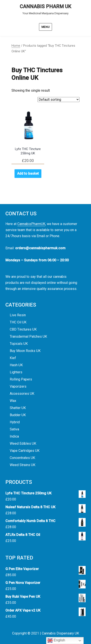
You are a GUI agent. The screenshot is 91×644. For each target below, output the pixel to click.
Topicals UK (19, 344)
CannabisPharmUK (31, 224)
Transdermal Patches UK (28, 336)
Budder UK (18, 415)
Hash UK (16, 365)
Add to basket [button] (28, 173)
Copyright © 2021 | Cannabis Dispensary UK (46, 633)
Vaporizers (18, 386)
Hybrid (15, 422)
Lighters (16, 372)
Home (16, 46)
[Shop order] (58, 100)
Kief (13, 358)
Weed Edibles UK (23, 443)
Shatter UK (18, 408)
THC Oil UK (18, 322)
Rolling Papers (21, 379)
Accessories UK (22, 394)
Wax (13, 401)
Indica (14, 436)
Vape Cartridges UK (25, 451)
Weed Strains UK (23, 465)
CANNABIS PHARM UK (45, 7)
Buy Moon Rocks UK (25, 351)
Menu (45, 27)
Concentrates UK (22, 458)
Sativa (14, 429)
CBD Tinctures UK (23, 329)
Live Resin (18, 315)
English (56, 641)
